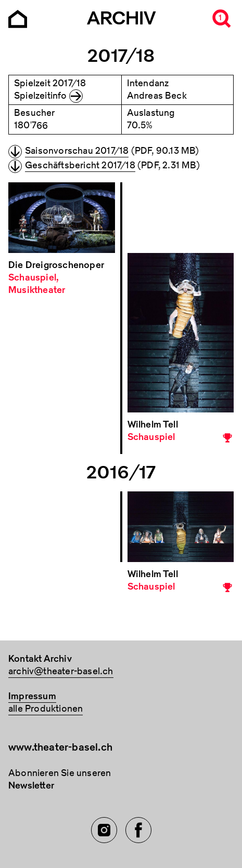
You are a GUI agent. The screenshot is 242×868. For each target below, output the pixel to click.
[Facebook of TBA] (138, 830)
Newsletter (31, 786)
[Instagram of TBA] (104, 830)
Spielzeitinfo (41, 96)
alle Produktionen (46, 709)
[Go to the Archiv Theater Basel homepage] (18, 18)
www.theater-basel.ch (60, 747)
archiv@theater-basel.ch (61, 671)
